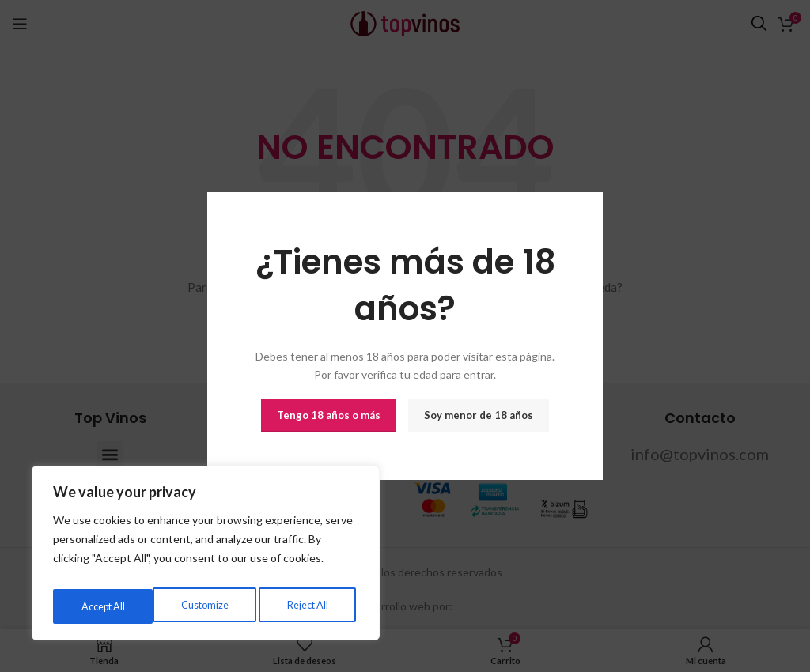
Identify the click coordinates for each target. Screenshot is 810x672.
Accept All (309, 606)
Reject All (206, 606)
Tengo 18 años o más (329, 415)
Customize (103, 606)
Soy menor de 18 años (479, 415)
